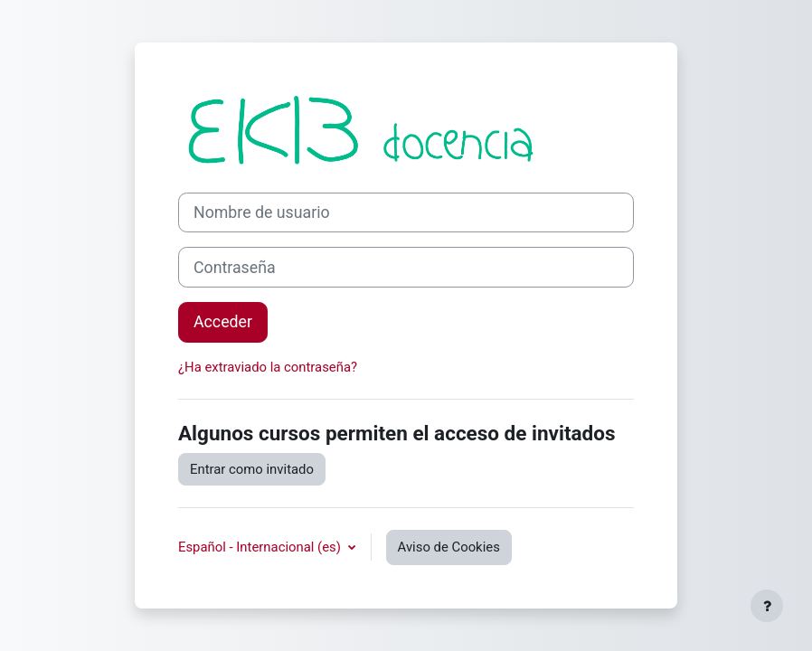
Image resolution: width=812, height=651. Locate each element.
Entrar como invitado (252, 469)
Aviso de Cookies (449, 547)
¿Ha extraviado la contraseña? (268, 367)
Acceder (223, 322)
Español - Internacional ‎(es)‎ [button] (261, 547)
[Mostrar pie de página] (767, 606)
